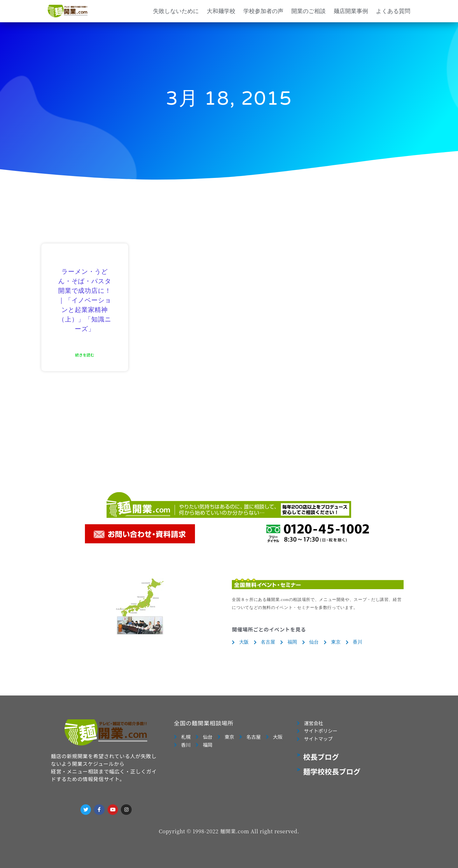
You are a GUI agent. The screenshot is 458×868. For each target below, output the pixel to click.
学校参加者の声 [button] (263, 11)
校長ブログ (321, 757)
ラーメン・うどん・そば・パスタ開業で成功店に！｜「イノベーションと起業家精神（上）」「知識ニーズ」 (85, 300)
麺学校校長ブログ (332, 772)
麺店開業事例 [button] (351, 11)
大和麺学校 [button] (221, 11)
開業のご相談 (309, 11)
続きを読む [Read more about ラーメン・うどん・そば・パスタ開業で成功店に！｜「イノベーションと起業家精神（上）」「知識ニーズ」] (85, 355)
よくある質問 (393, 11)
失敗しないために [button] (176, 11)
